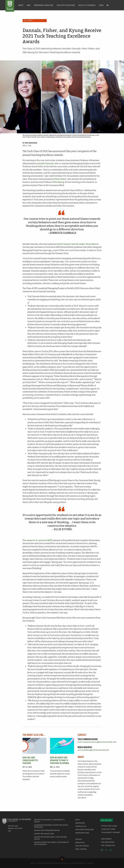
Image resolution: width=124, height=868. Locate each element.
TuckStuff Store (108, 829)
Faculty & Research (87, 5)
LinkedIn (106, 850)
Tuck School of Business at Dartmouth (10, 6)
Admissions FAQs (82, 833)
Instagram (102, 850)
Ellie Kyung (59, 182)
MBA (29, 5)
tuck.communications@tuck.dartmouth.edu (97, 742)
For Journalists (108, 845)
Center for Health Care (44, 834)
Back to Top (62, 859)
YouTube (111, 850)
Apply (77, 820)
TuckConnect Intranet (111, 832)
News (101, 5)
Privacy (90, 863)
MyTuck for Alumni (109, 826)
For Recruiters (108, 842)
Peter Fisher (61, 179)
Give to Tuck (106, 820)
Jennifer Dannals (45, 164)
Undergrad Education (44, 5)
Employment (106, 839)
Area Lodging (81, 849)
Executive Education (66, 5)
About (21, 5)
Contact (79, 839)
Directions (80, 842)
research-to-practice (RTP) (39, 540)
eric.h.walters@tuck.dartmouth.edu (93, 750)
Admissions (80, 823)
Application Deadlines (85, 829)
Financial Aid (81, 826)
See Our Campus (82, 846)
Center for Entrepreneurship (47, 830)
